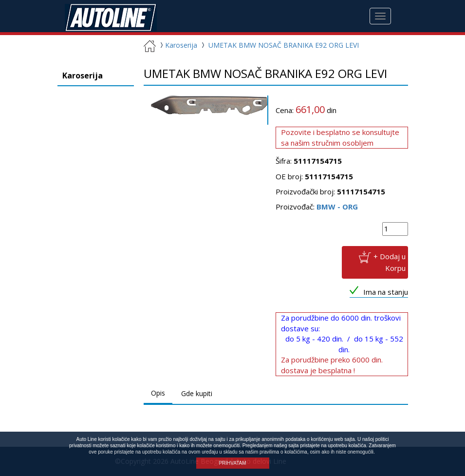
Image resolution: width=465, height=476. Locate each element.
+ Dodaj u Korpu (390, 262)
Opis (158, 393)
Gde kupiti (197, 393)
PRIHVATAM (232, 463)
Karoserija (177, 45)
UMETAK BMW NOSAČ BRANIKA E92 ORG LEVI (284, 45)
